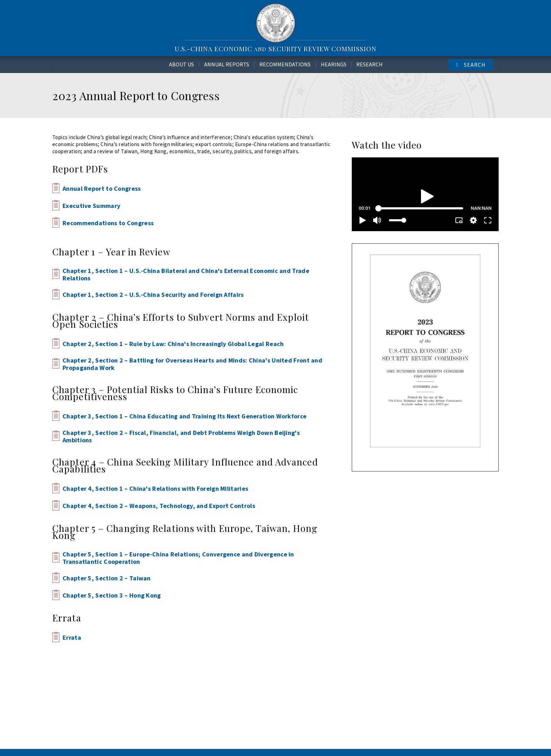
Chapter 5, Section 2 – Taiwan (107, 578)
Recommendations (285, 64)
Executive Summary (91, 206)
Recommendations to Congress (108, 223)
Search (475, 65)
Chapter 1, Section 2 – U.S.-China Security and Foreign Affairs (153, 295)
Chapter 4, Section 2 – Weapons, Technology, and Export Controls (159, 506)
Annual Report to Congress (102, 188)
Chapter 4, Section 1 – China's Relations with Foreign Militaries (155, 488)
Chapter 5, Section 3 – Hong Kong (112, 595)
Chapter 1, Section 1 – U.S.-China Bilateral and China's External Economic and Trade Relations (186, 274)
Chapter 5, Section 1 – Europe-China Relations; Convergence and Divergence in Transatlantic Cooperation (178, 558)
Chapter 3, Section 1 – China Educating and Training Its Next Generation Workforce (184, 416)
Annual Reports (227, 64)
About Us (181, 64)
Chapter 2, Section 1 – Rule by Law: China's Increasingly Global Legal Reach (173, 344)
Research (370, 64)
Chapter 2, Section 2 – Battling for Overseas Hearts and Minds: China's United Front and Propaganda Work (192, 364)
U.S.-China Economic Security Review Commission (275, 49)
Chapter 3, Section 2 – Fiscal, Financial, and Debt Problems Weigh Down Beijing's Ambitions (181, 436)
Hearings (334, 64)
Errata (72, 637)
